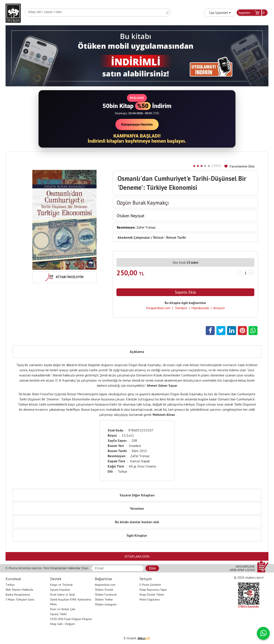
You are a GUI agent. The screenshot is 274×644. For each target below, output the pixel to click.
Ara (168, 13)
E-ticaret (130, 638)
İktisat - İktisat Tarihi (170, 237)
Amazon (219, 308)
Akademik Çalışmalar (134, 237)
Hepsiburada (200, 308)
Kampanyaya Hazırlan (137, 124)
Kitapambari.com (158, 308)
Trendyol (181, 308)
